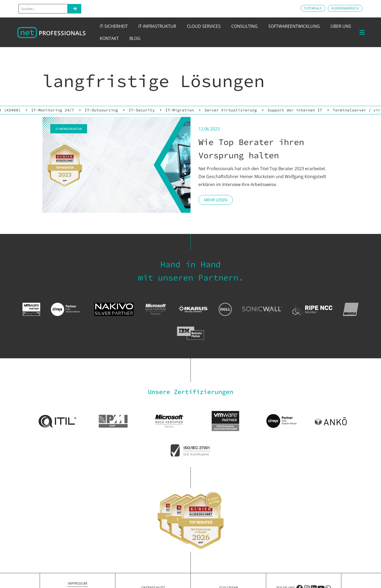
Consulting (244, 26)
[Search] (74, 9)
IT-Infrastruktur (157, 26)
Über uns (341, 26)
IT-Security (142, 110)
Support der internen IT (295, 110)
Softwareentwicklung (294, 26)
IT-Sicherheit (114, 26)
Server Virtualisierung (231, 110)
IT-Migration (180, 110)
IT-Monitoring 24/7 (53, 110)
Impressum (78, 583)
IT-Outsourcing (101, 110)
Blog (135, 38)
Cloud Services (204, 26)
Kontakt (109, 38)
